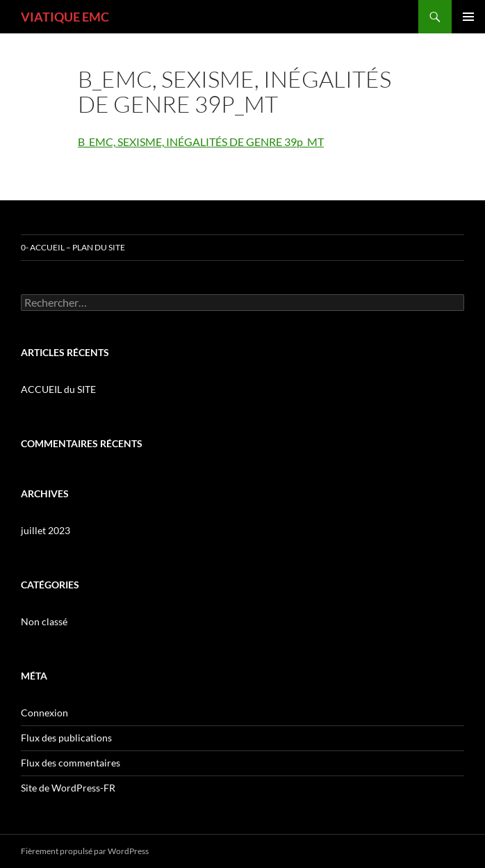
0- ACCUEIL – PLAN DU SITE (73, 247)
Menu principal (468, 17)
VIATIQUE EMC (65, 17)
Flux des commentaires (71, 763)
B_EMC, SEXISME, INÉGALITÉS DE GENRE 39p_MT (201, 142)
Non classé (44, 621)
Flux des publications (66, 738)
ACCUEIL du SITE (58, 389)
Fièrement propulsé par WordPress (85, 851)
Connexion (44, 713)
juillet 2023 (46, 530)
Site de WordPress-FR (68, 788)
